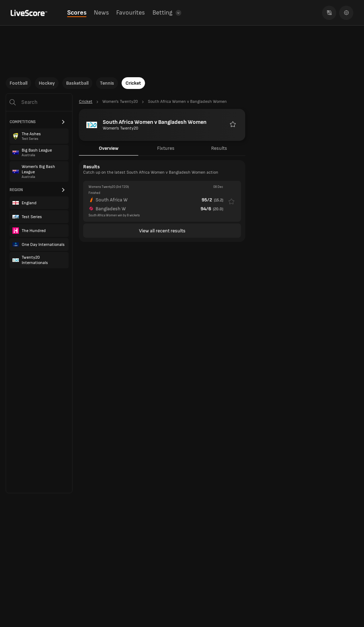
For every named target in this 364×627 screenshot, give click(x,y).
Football (18, 83)
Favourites (130, 13)
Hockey (47, 83)
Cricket (133, 83)
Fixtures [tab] (166, 148)
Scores (77, 13)
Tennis (107, 83)
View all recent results (162, 231)
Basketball (77, 83)
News (101, 13)
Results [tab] (219, 148)
